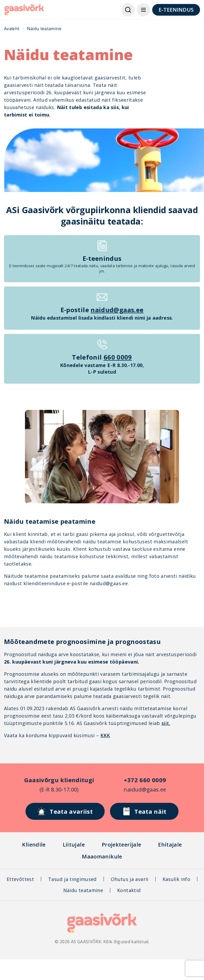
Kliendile (34, 845)
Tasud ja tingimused (72, 879)
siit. (166, 723)
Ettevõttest (20, 879)
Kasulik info (176, 879)
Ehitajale (170, 845)
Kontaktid (129, 890)
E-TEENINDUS (176, 10)
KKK (105, 735)
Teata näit (144, 811)
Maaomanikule (102, 856)
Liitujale (74, 845)
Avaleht (12, 29)
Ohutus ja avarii (130, 879)
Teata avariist (65, 811)
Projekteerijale (121, 845)
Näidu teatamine (83, 890)
